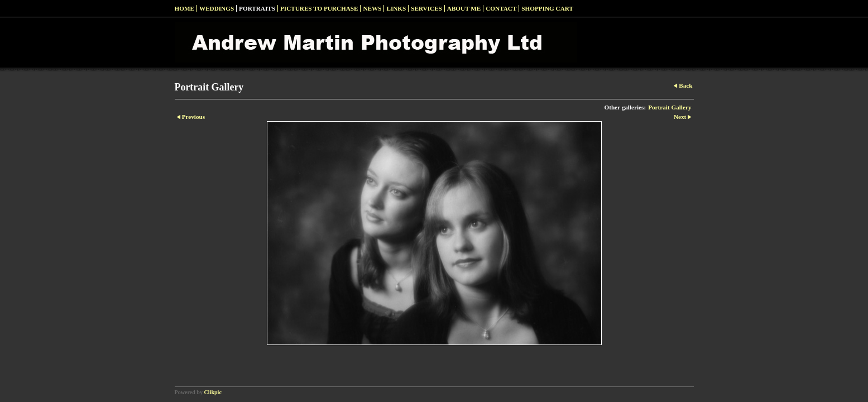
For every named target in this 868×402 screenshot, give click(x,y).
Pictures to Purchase (319, 8)
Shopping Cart (547, 8)
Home (184, 8)
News (372, 8)
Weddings (217, 8)
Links (396, 8)
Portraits (257, 8)
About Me (464, 8)
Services (426, 8)
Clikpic (213, 392)
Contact (501, 8)
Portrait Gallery (670, 107)
